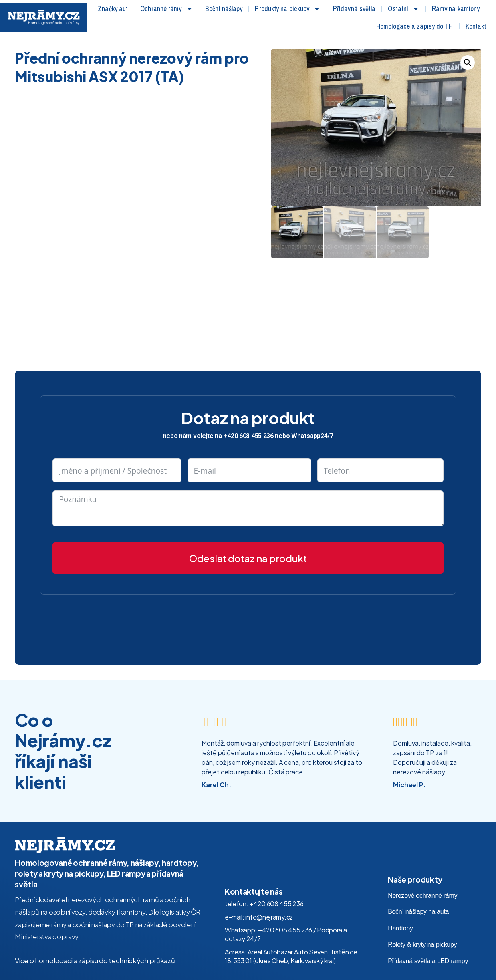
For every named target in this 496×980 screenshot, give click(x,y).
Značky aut (113, 9)
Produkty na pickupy (288, 9)
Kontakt (476, 26)
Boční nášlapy (224, 9)
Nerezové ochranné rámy (422, 896)
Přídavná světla (354, 9)
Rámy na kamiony (456, 9)
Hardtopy (400, 928)
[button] (468, 63)
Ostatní (403, 9)
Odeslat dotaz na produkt (248, 558)
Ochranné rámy (166, 9)
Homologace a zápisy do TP (415, 26)
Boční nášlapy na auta (418, 912)
